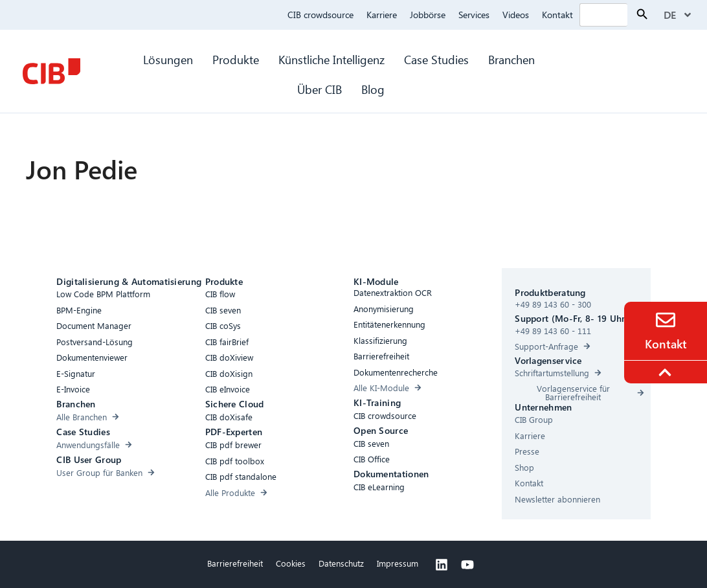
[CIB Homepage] (51, 71)
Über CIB (320, 89)
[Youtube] (467, 565)
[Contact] (666, 320)
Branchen (513, 59)
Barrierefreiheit (235, 563)
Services (474, 15)
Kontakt (557, 15)
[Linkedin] (442, 565)
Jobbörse (428, 15)
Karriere (382, 15)
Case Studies (436, 59)
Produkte (236, 59)
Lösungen (168, 59)
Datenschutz (341, 563)
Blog (373, 89)
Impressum (398, 563)
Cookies (291, 563)
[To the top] (667, 372)
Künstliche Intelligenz (331, 59)
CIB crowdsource (320, 15)
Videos (516, 15)
